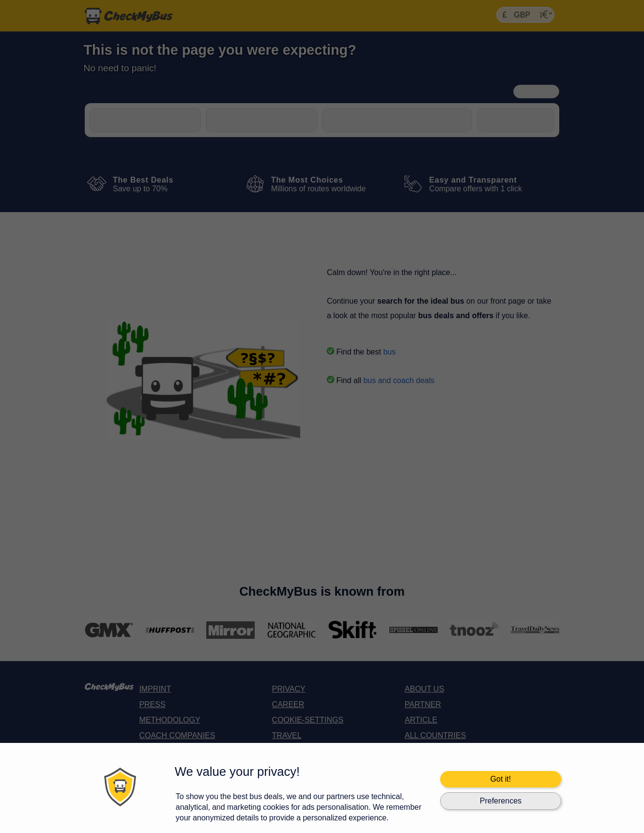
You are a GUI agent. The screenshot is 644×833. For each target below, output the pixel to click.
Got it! (501, 779)
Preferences (501, 801)
